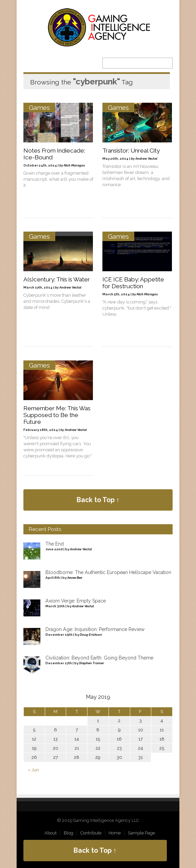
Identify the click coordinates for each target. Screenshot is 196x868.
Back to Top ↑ (98, 500)
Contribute (91, 833)
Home (115, 833)
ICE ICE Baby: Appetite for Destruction (133, 283)
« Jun (33, 770)
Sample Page (141, 833)
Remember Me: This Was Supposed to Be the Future (57, 415)
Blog (68, 833)
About (51, 833)
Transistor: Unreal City (131, 151)
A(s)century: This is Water (57, 279)
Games (39, 107)
